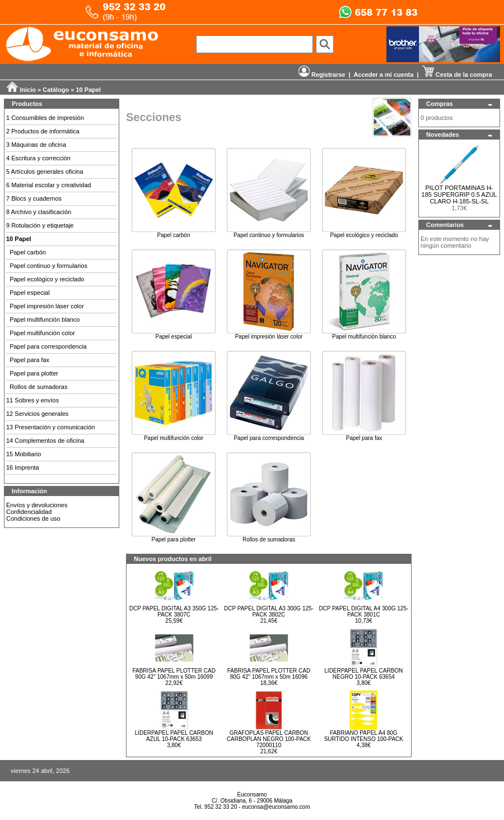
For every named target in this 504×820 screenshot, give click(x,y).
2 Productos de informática (43, 131)
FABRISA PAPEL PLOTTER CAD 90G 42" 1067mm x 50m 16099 (174, 674)
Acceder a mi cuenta (383, 75)
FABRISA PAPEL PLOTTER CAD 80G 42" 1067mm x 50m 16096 (269, 674)
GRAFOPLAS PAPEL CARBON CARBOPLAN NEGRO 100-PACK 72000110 (269, 739)
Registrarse (322, 75)
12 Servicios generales (37, 414)
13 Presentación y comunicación (50, 427)
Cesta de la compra (457, 75)
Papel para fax (29, 360)
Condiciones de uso (33, 518)
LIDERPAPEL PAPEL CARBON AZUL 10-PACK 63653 (174, 736)
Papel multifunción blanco (45, 319)
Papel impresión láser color (47, 306)
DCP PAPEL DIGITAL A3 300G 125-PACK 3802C (269, 611)
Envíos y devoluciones (37, 505)
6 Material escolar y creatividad (49, 185)
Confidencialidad (29, 512)
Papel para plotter (34, 373)
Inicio (28, 90)
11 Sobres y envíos (32, 400)
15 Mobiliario (24, 454)
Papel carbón (28, 252)
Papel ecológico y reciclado (47, 279)
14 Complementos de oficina (45, 441)
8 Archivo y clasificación (39, 212)
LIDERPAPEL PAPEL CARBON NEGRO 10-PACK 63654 (363, 674)
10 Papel (89, 90)
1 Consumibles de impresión (45, 118)
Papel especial (30, 293)
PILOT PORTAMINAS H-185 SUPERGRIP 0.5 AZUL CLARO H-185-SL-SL (459, 194)
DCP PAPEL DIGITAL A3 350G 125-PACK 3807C (174, 611)
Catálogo (56, 90)
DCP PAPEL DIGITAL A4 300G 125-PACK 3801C (363, 611)
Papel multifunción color (42, 333)
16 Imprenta (23, 467)
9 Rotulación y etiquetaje (40, 225)
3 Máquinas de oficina (36, 145)
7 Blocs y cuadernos (34, 198)
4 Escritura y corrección (38, 158)
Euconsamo (252, 794)
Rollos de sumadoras (38, 387)
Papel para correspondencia (48, 346)
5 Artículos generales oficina (45, 172)
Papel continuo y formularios (48, 266)
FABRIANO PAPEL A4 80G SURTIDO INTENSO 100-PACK (364, 736)
